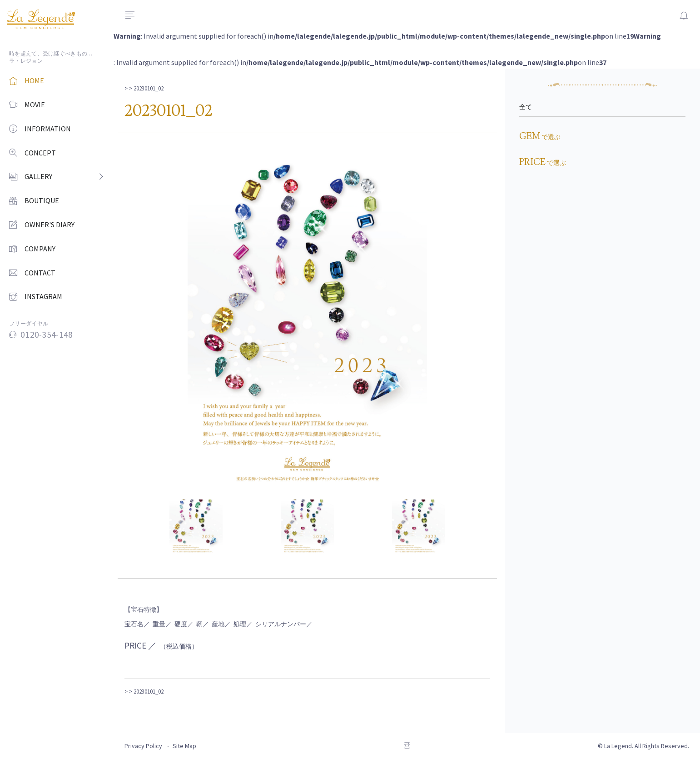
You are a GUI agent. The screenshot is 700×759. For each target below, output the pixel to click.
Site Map (184, 746)
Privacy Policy (143, 746)
